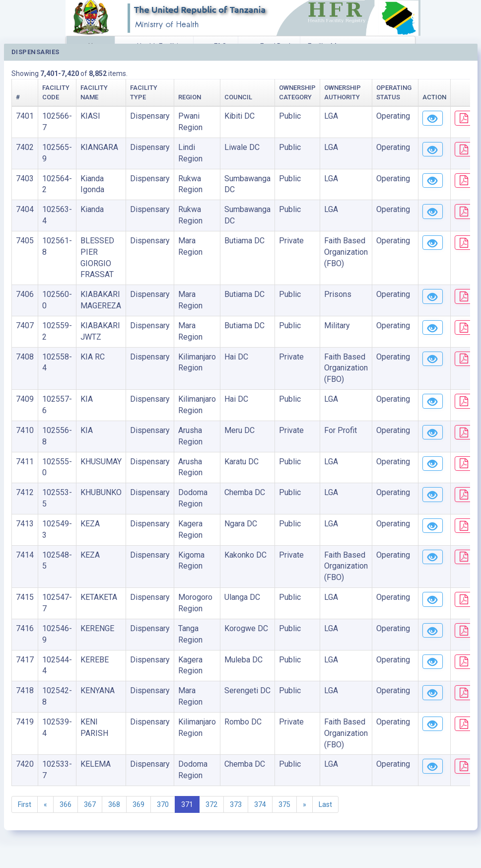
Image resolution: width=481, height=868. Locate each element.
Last (325, 804)
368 (114, 804)
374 (260, 804)
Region (190, 97)
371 (187, 804)
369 (138, 804)
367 (90, 804)
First (25, 804)
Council (238, 97)
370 (163, 804)
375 (284, 804)
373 (236, 804)
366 (66, 804)
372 (211, 804)
